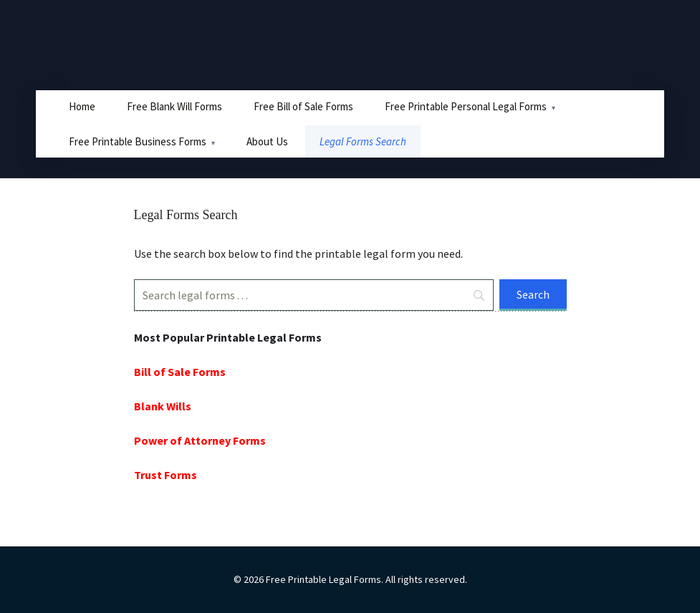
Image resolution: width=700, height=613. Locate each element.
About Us (267, 141)
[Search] (314, 295)
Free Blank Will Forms (174, 106)
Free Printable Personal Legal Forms (466, 106)
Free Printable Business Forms (138, 141)
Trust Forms (166, 475)
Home (82, 106)
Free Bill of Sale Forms (303, 106)
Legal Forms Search (363, 141)
